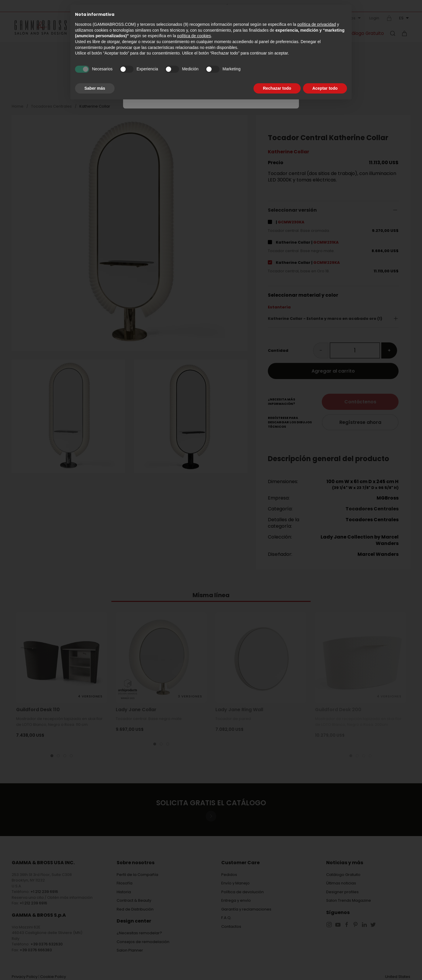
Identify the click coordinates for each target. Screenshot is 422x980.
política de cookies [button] (194, 36)
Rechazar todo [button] (277, 88)
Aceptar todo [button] (325, 88)
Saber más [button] (95, 88)
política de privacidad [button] (317, 24)
